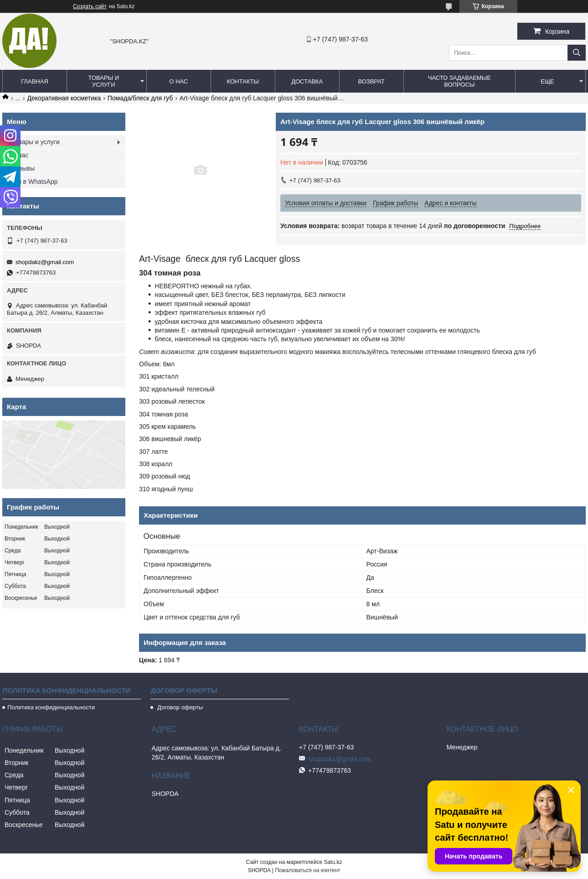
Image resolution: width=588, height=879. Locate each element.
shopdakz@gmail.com (45, 262)
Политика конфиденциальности (51, 707)
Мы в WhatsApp (35, 182)
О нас (178, 81)
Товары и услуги (104, 81)
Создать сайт (90, 6)
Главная (35, 81)
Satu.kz (333, 862)
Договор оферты (179, 707)
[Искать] (577, 53)
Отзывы (23, 168)
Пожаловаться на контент (307, 870)
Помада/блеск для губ (140, 98)
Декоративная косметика (64, 98)
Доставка (307, 81)
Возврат (371, 81)
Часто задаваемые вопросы (459, 81)
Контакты (243, 81)
